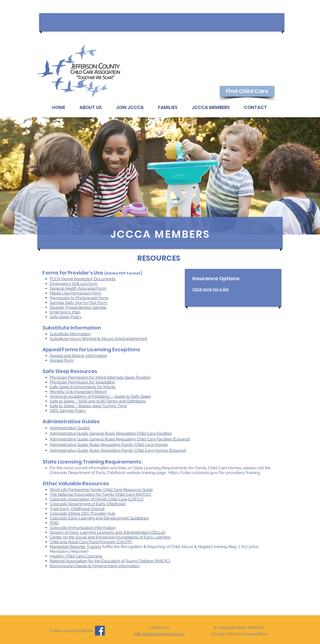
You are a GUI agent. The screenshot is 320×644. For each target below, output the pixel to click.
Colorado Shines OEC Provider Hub (82, 513)
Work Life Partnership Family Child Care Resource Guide (101, 490)
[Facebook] (100, 631)
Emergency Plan (65, 312)
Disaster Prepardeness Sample (78, 307)
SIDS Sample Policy (68, 411)
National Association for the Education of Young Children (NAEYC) (110, 561)
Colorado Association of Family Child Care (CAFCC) (97, 499)
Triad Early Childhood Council (77, 509)
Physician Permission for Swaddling (82, 382)
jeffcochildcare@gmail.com (159, 634)
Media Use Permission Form (75, 293)
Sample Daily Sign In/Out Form (78, 303)
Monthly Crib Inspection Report (78, 392)
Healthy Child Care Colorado (76, 556)
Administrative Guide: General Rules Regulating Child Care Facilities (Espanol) (120, 439)
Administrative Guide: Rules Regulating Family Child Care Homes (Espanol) (118, 450)
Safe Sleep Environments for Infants (83, 387)
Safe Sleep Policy (66, 317)
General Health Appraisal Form (78, 288)
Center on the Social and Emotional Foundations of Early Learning (110, 537)
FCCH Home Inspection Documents (83, 279)
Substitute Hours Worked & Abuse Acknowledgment (98, 339)
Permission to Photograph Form (79, 298)
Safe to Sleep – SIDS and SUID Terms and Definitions (98, 401)
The (54, 494)
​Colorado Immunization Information (83, 528)
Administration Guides (70, 428)
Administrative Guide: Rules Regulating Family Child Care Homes (109, 445)
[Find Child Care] (247, 91)
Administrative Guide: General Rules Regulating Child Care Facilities (111, 433)
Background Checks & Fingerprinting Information (95, 566)
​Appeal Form (62, 360)
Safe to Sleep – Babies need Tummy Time (88, 406)
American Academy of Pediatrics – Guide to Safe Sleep (100, 396)
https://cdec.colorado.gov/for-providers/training (214, 473)
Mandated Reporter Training (75, 547)
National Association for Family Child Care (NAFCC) (104, 494)
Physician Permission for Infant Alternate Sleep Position (100, 377)
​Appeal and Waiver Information (78, 356)
